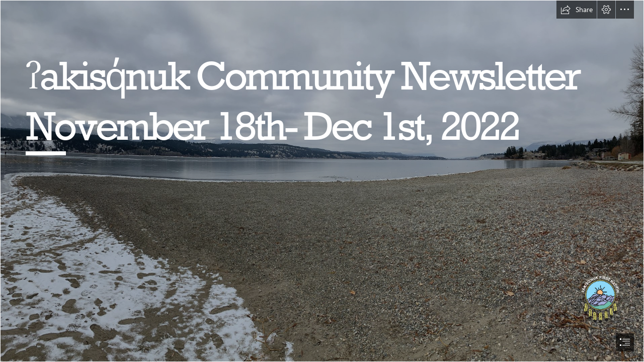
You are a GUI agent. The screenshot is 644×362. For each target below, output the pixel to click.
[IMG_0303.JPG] (322, 181)
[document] (322, 181)
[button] (577, 10)
